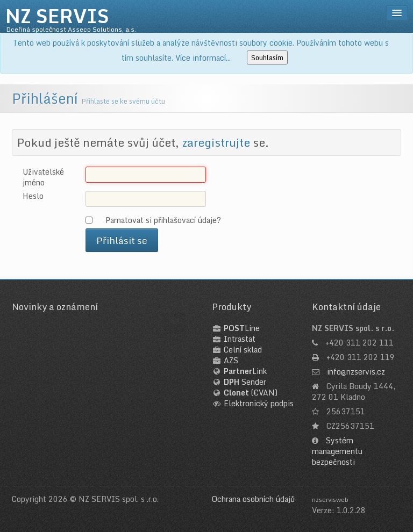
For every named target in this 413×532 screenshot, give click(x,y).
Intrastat (240, 339)
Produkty (232, 307)
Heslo (33, 196)
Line (242, 328)
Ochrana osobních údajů (253, 499)
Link (245, 371)
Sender (245, 382)
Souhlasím (267, 57)
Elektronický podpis (259, 403)
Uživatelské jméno (43, 177)
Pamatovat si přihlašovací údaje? (163, 220)
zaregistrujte (216, 142)
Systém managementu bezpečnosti (337, 451)
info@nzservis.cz (356, 372)
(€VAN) (251, 393)
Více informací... (203, 58)
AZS (231, 360)
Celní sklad (243, 350)
